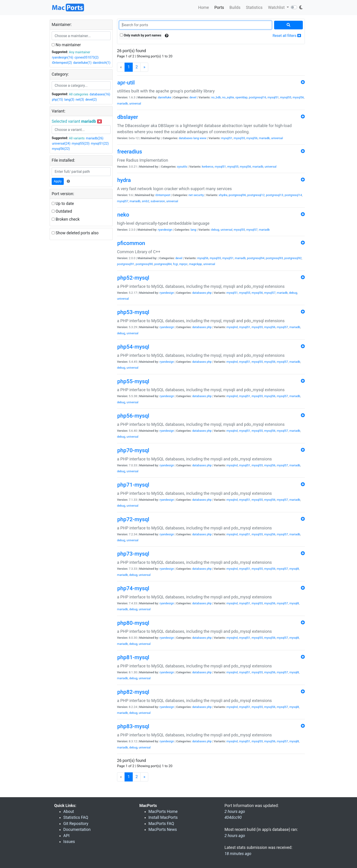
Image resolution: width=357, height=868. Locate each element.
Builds (235, 8)
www (203, 138)
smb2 (146, 201)
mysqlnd (232, 327)
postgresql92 (293, 258)
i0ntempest (163, 195)
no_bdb (216, 97)
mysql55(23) (81, 143)
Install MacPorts (163, 817)
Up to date (63, 204)
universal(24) (61, 143)
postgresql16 (258, 97)
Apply (58, 181)
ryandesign (165, 230)
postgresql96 (237, 195)
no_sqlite (228, 97)
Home (203, 8)
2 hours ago (235, 836)
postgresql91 (126, 264)
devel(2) (91, 100)
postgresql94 (256, 258)
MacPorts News (163, 830)
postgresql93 (274, 258)
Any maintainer (80, 52)
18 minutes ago (238, 854)
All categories (79, 94)
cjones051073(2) (87, 57)
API (66, 836)
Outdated (62, 211)
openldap (242, 97)
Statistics (254, 8)
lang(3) (69, 100)
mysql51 (273, 97)
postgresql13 (275, 195)
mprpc (183, 264)
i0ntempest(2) (62, 63)
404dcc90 (233, 817)
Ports (219, 8)
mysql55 (286, 97)
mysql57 (123, 201)
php (209, 293)
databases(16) (100, 94)
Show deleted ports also (75, 233)
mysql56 (298, 97)
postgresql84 (163, 264)
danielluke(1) (82, 63)
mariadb (122, 103)
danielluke (164, 97)
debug (215, 230)
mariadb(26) (95, 138)
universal (135, 103)
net (191, 195)
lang (196, 138)
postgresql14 (293, 195)
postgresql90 (144, 264)
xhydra (223, 195)
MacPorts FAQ (161, 824)
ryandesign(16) (63, 57)
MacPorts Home (163, 812)
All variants (77, 138)
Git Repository (76, 824)
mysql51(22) (100, 143)
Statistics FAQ (76, 817)
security (199, 195)
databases (186, 138)
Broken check (66, 219)
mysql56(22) (61, 149)
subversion (158, 201)
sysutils (182, 167)
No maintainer (66, 45)
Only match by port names (141, 35)
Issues (69, 842)
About (69, 812)
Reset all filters (287, 36)
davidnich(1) (101, 63)
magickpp (195, 264)
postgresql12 (256, 195)
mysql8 (294, 569)
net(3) (80, 100)
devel (193, 97)
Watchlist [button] (277, 8)
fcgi (175, 264)
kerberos (208, 167)
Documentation (77, 830)
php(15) (57, 100)
